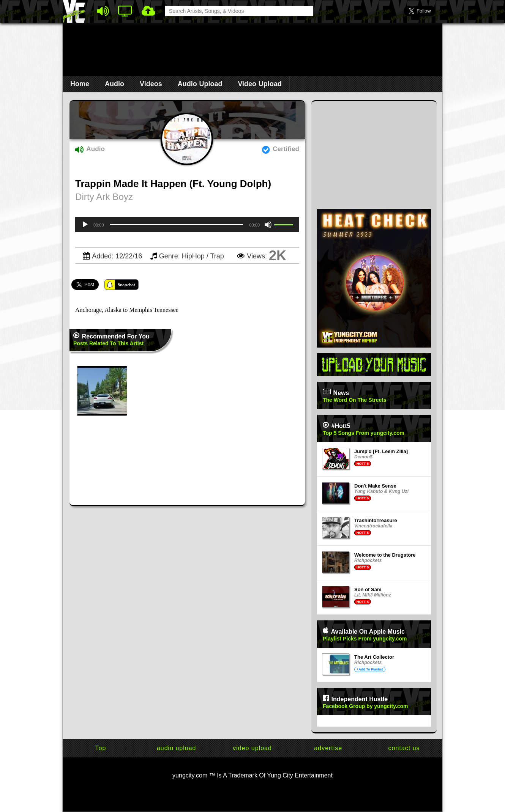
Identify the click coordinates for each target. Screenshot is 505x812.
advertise (328, 748)
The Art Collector (374, 657)
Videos (151, 84)
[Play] (85, 225)
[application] (187, 225)
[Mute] (268, 225)
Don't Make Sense (375, 486)
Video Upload (260, 84)
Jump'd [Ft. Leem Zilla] (381, 451)
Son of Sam (368, 589)
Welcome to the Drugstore (385, 555)
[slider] (177, 224)
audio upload (177, 748)
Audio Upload (200, 84)
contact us (404, 748)
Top (101, 748)
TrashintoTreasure (376, 520)
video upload (252, 748)
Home (80, 84)
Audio (114, 84)
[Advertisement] (252, 48)
